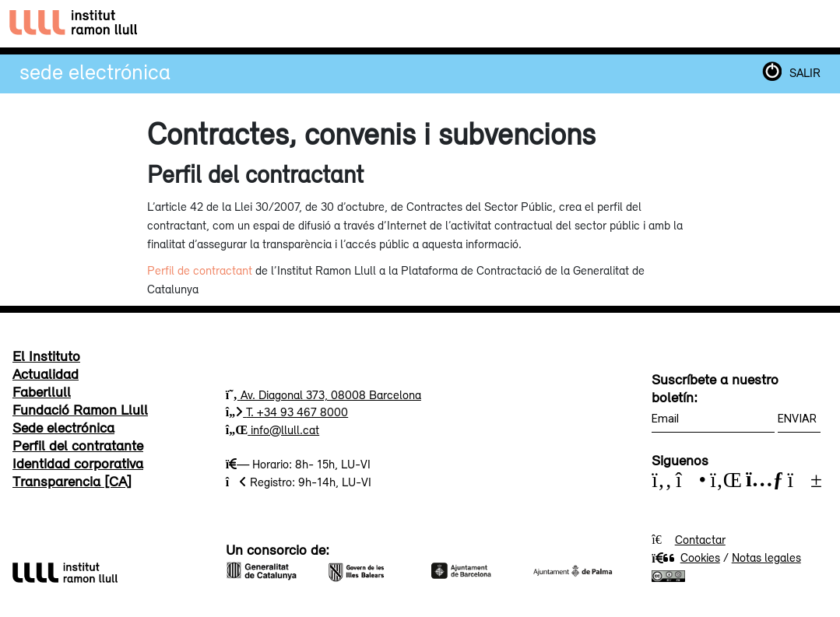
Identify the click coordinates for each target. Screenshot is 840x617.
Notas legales (766, 557)
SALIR (805, 72)
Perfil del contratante (78, 445)
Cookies (685, 557)
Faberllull (42, 391)
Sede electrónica (95, 71)
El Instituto (46, 356)
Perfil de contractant (200, 270)
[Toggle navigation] (814, 24)
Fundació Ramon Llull (80, 409)
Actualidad (46, 373)
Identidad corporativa (78, 463)
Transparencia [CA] (72, 481)
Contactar (700, 539)
